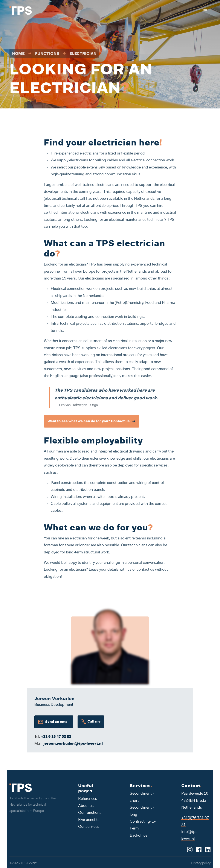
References (88, 799)
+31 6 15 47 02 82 (56, 737)
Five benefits (89, 820)
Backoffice (139, 836)
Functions (47, 54)
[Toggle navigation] (205, 11)
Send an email (54, 722)
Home (18, 54)
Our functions (90, 813)
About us (86, 806)
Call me (91, 722)
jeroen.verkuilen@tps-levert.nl (73, 744)
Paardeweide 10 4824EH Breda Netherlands (195, 801)
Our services (89, 827)
